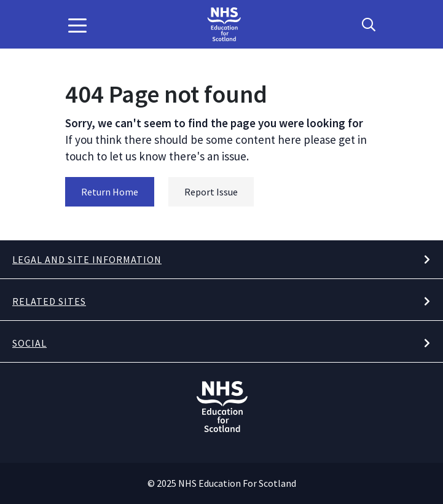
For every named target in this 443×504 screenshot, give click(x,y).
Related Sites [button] (49, 301)
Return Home (110, 192)
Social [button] (29, 343)
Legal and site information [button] (87, 259)
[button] (77, 25)
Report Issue (211, 192)
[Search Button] (369, 25)
